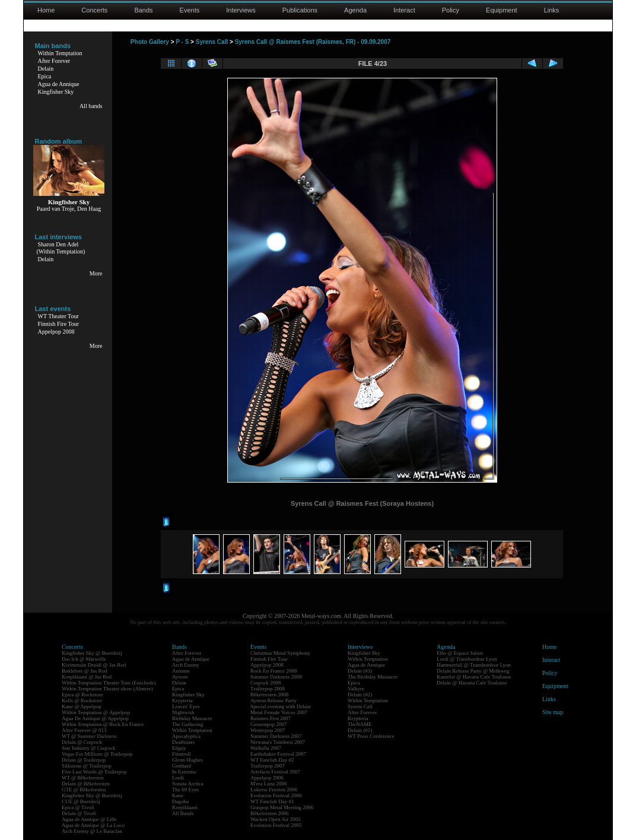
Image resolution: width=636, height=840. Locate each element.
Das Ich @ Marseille (84, 659)
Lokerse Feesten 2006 (274, 790)
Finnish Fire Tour (59, 324)
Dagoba (180, 801)
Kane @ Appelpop (82, 706)
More (96, 273)
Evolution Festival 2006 (276, 795)
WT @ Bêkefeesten (83, 778)
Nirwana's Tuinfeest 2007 (278, 742)
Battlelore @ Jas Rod (85, 671)
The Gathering (187, 724)
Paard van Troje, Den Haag (69, 209)
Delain (46, 69)
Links (552, 10)
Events (190, 10)
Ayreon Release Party (274, 700)
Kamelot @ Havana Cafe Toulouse (474, 677)
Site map (553, 712)
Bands (143, 10)
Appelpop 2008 (56, 332)
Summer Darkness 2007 (276, 736)
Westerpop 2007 (268, 730)
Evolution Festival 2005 (276, 825)
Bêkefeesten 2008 (269, 695)
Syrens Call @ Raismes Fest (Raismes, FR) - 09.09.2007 (313, 42)
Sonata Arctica (188, 784)
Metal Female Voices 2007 (279, 712)
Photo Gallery (150, 42)
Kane (178, 795)
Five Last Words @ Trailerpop (94, 772)
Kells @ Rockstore (82, 700)
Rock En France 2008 (274, 671)
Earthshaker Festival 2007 (278, 754)
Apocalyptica (186, 736)
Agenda (355, 10)
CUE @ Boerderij (81, 801)
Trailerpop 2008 (268, 689)
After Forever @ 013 (84, 730)
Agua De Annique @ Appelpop (95, 718)
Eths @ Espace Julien (460, 653)
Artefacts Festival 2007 (275, 772)
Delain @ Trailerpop (84, 760)
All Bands (183, 813)
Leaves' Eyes (186, 706)
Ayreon (180, 677)
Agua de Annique (59, 84)
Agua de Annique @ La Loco (93, 825)
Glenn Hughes (187, 760)
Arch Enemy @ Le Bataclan (92, 831)
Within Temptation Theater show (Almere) (107, 689)
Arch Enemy (186, 665)
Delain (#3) (360, 671)
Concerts (94, 10)
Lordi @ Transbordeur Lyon (467, 659)
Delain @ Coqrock (82, 742)
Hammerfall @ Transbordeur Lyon (474, 665)
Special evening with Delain (281, 706)
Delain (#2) (360, 695)
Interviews (241, 10)
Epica (45, 76)
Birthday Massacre (192, 718)
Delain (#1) (360, 730)
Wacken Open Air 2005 (276, 819)
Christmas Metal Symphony (280, 653)
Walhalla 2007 (266, 748)
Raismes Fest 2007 (271, 718)
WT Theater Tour (58, 316)
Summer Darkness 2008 (276, 677)
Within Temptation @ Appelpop (96, 712)
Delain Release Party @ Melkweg (473, 671)
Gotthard (182, 766)
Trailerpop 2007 (268, 766)
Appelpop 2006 (267, 778)
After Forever (54, 61)
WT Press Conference (371, 736)
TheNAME (360, 724)
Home (46, 10)
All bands (91, 106)
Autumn (181, 671)
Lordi (178, 778)
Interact (404, 10)
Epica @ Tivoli (78, 807)
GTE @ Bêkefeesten (84, 790)
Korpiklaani (185, 807)
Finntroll (182, 754)
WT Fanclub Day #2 (272, 760)
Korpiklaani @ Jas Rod (87, 677)
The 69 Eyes (185, 790)
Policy (451, 10)
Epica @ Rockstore (82, 695)
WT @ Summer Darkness (89, 736)
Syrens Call (212, 42)
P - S (182, 42)
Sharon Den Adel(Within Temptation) (61, 248)
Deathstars (183, 742)
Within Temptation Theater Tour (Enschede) (109, 683)
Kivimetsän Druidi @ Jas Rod (94, 665)
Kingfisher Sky (56, 92)
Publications (300, 10)
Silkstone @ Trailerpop (87, 766)
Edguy (179, 748)
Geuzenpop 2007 (268, 724)
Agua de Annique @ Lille (89, 819)
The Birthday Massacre (373, 677)
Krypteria (182, 700)
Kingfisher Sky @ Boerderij (92, 653)
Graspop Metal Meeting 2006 (282, 807)
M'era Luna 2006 (269, 784)
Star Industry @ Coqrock (89, 748)
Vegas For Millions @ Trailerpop (97, 754)
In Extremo (184, 772)
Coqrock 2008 (265, 683)
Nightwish (183, 712)
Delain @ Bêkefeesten (86, 784)
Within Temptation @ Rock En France (103, 724)
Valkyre (356, 689)
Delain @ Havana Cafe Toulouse (472, 683)
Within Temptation (60, 53)
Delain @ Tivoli (79, 813)
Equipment (502, 10)
